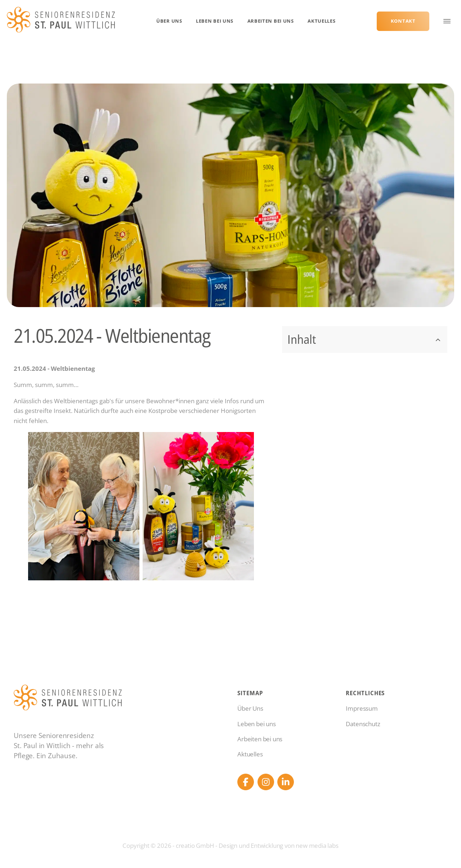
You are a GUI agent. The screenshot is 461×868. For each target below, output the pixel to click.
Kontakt (403, 21)
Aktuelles (321, 21)
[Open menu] (447, 21)
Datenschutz (363, 724)
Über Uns (169, 21)
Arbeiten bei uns (271, 21)
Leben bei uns (215, 21)
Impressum (362, 708)
